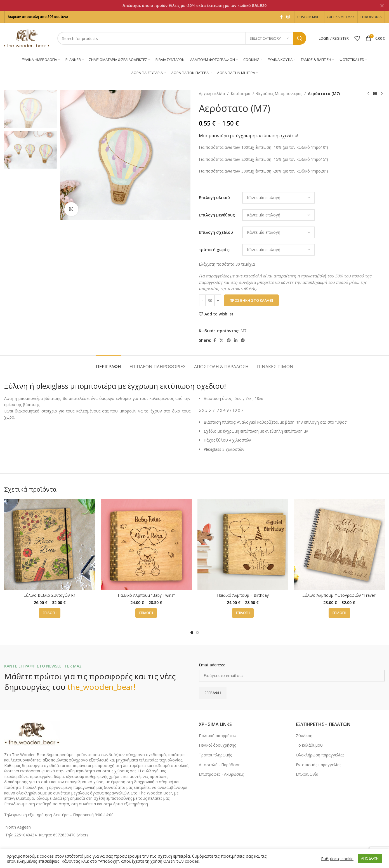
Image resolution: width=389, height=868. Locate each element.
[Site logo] (27, 38)
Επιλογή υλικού (214, 198)
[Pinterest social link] (229, 340)
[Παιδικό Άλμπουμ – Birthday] (243, 545)
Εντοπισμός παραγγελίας (319, 765)
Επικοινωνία (307, 774)
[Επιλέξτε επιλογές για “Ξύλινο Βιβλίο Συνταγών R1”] (50, 613)
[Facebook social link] (281, 17)
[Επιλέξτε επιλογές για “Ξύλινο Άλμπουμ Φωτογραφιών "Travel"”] (339, 613)
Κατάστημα (241, 94)
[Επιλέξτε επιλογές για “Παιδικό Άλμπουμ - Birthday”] (243, 613)
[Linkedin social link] (236, 340)
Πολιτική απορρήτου (218, 736)
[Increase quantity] (218, 300)
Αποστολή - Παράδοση (220, 765)
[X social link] (221, 340)
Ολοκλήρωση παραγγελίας (320, 755)
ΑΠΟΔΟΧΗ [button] (370, 858)
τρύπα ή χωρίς (214, 250)
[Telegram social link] (243, 340)
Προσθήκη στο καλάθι (251, 300)
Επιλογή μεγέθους (217, 215)
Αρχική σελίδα (212, 94)
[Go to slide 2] (197, 633)
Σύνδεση (304, 736)
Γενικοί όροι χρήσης (217, 745)
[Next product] (381, 94)
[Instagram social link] (288, 17)
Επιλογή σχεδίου (216, 232)
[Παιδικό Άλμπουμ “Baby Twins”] (146, 545)
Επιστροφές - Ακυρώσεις (221, 774)
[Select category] (269, 38)
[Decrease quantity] (202, 300)
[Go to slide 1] (192, 633)
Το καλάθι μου (309, 745)
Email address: (212, 665)
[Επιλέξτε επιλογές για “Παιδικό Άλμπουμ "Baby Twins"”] (146, 613)
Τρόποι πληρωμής (215, 755)
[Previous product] (368, 94)
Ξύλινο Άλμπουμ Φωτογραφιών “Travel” (339, 595)
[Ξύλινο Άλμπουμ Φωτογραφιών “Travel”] (339, 545)
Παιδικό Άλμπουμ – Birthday (243, 595)
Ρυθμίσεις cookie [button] (337, 858)
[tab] (109, 364)
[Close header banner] (382, 6)
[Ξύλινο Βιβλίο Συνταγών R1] (50, 545)
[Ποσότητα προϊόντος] (210, 300)
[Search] (182, 38)
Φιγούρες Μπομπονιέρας (279, 94)
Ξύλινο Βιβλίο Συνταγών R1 (50, 595)
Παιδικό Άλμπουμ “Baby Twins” (146, 595)
